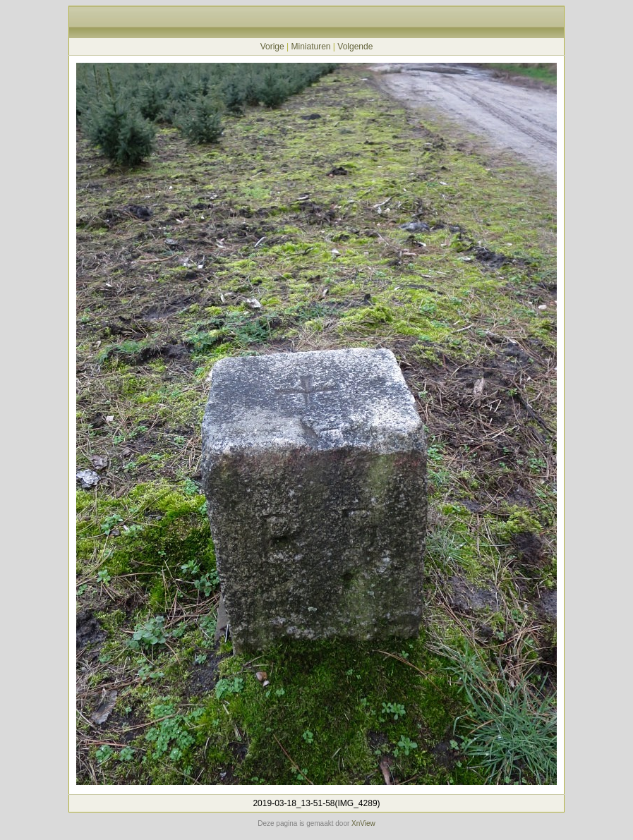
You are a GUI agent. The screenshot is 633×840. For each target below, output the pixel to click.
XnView (363, 823)
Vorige (272, 47)
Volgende (355, 47)
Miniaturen (311, 47)
